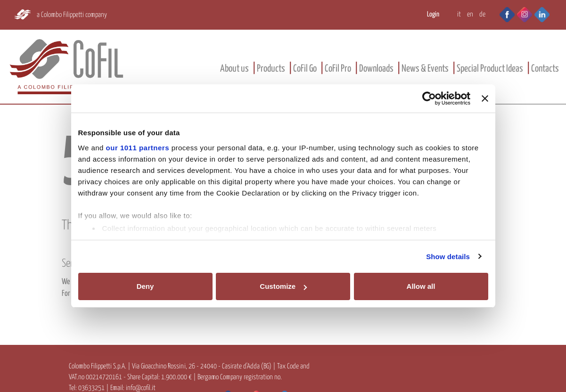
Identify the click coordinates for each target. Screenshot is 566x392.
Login (433, 14)
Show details (448, 257)
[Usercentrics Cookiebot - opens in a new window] (429, 98)
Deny (145, 286)
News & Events (425, 69)
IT (459, 14)
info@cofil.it (141, 388)
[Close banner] (485, 98)
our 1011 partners (138, 148)
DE (482, 14)
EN (470, 14)
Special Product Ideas (490, 69)
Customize (283, 286)
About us (234, 69)
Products (271, 69)
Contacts (545, 69)
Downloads (376, 69)
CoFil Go (305, 69)
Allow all (421, 286)
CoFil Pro (338, 69)
